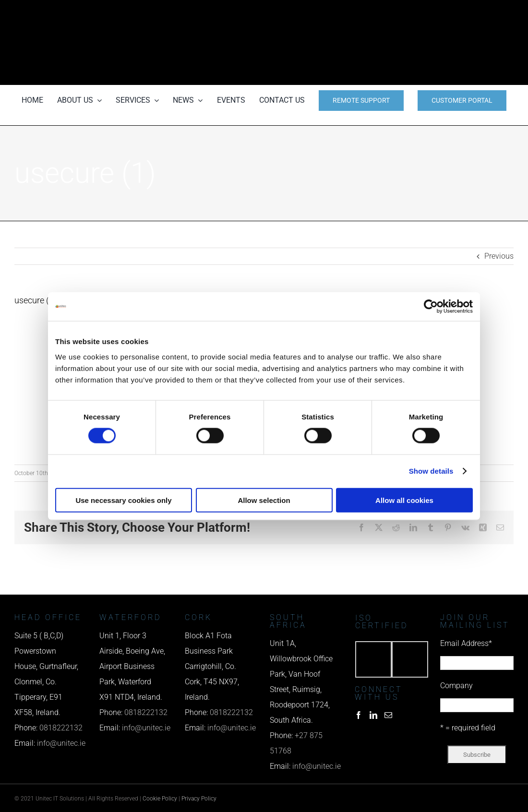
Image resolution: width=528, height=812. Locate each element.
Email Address (466, 643)
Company (456, 686)
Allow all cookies (404, 500)
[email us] (437, 42)
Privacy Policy (199, 799)
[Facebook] (359, 715)
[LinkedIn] (373, 715)
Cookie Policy (160, 799)
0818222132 (61, 728)
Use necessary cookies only (123, 500)
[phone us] (437, 13)
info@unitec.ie (61, 743)
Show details (431, 471)
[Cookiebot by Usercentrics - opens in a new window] (431, 307)
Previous (499, 256)
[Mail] (388, 715)
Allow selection (264, 500)
